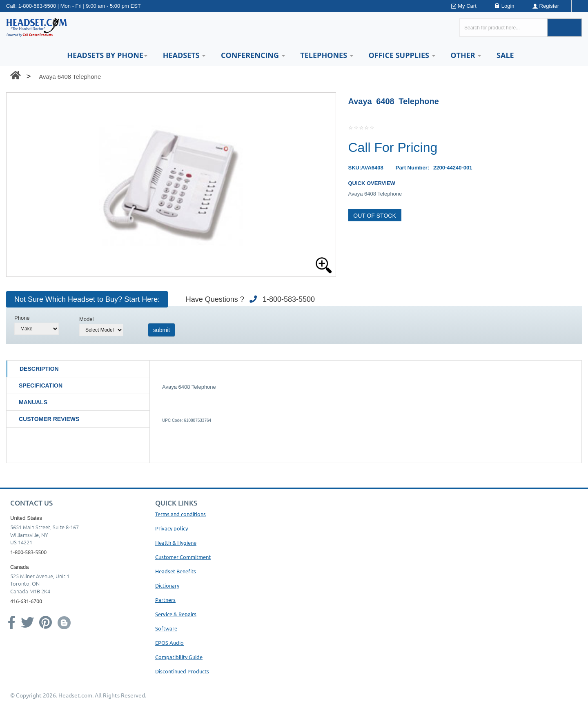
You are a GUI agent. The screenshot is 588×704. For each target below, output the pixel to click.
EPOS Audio (169, 643)
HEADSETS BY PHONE (107, 55)
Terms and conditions (180, 514)
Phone (22, 318)
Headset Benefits (176, 571)
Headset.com (75, 695)
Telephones (326, 55)
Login (508, 6)
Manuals (33, 402)
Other (466, 55)
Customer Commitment (183, 557)
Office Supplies (402, 55)
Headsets (184, 55)
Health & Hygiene (176, 542)
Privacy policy (171, 528)
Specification (41, 385)
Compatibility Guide (179, 657)
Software (166, 628)
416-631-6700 (26, 601)
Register (549, 6)
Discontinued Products (182, 671)
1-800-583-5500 (37, 6)
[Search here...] (503, 28)
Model (86, 319)
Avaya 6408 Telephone (70, 77)
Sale (505, 55)
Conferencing (253, 55)
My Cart (467, 6)
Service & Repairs (176, 614)
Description (39, 369)
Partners (165, 600)
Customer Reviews (49, 419)
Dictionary (167, 585)
